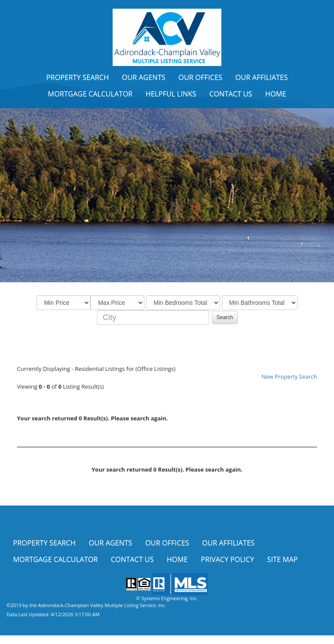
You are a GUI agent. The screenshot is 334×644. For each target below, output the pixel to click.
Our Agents (144, 77)
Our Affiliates (262, 77)
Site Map (282, 559)
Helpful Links (171, 94)
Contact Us (231, 94)
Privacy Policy (228, 559)
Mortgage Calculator (90, 94)
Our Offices (200, 77)
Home (276, 94)
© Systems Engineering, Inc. (167, 598)
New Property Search (289, 376)
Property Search (77, 77)
